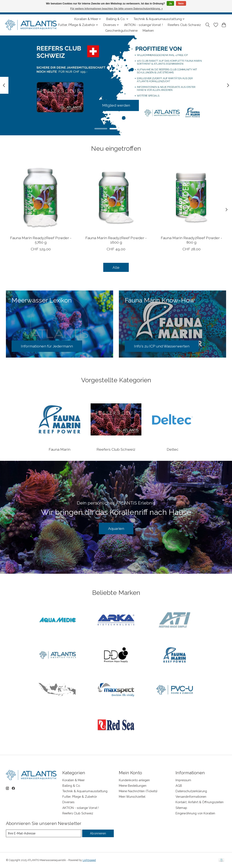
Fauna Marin (60, 449)
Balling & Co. (71, 786)
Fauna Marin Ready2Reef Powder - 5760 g (41, 240)
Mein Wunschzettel (132, 797)
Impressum (183, 780)
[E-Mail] (44, 833)
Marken (148, 31)
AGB (179, 786)
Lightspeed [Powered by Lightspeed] (89, 860)
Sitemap (181, 808)
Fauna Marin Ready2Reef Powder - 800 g (191, 240)
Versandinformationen (191, 797)
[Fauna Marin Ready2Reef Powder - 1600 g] (116, 197)
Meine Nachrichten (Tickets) (138, 791)
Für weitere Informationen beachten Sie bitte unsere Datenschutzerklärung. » (117, 9)
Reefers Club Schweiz (184, 25)
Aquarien (116, 528)
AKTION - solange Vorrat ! (143, 25)
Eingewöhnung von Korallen (195, 813)
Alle (116, 267)
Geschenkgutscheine (121, 31)
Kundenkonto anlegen (134, 780)
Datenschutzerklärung (191, 791)
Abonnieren (98, 833)
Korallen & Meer (74, 780)
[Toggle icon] (207, 25)
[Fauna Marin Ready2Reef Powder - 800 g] (191, 197)
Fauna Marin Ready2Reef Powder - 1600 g (116, 240)
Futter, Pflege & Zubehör (80, 797)
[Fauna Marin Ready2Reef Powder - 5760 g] (41, 197)
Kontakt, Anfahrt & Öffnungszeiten (200, 802)
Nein (181, 4)
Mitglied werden (116, 105)
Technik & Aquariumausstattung (85, 791)
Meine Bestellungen (133, 786)
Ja (170, 4)
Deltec (173, 449)
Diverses (68, 802)
